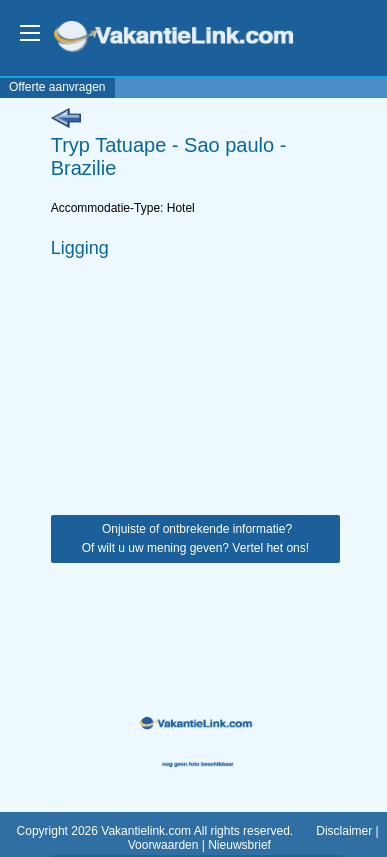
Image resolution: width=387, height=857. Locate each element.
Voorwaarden (163, 845)
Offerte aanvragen (57, 87)
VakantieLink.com (187, 38)
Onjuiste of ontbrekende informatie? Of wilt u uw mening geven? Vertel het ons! (195, 538)
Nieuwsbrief (239, 845)
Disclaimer (344, 831)
